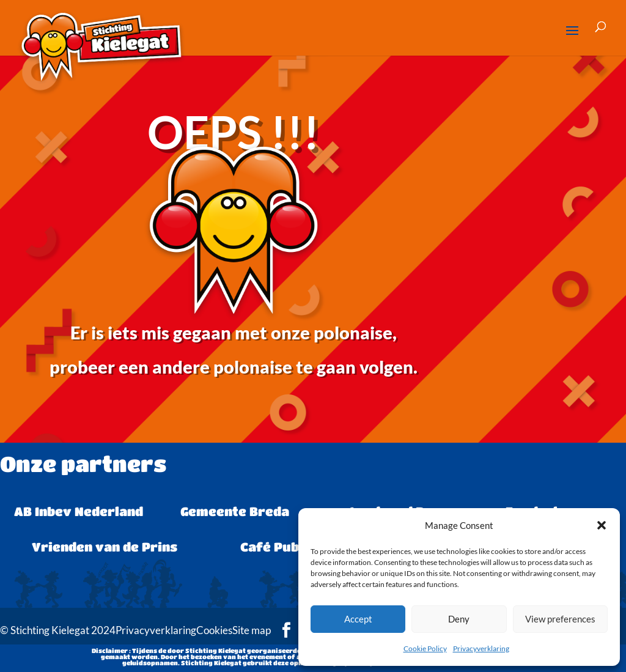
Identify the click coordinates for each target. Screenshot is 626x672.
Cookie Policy (425, 648)
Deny (459, 619)
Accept (358, 619)
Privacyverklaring (481, 648)
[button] (602, 525)
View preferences (560, 619)
